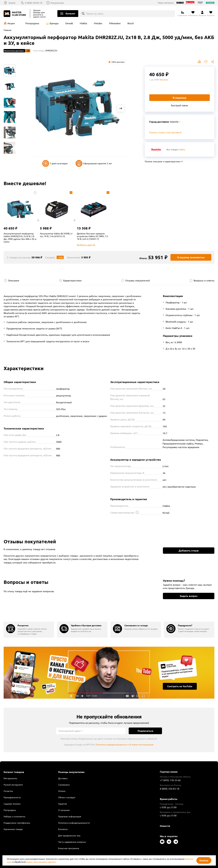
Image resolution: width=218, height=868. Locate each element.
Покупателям (57, 3)
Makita (83, 23)
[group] (29, 630)
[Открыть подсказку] (137, 512)
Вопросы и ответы (204, 280)
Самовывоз (64, 785)
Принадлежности (12, 797)
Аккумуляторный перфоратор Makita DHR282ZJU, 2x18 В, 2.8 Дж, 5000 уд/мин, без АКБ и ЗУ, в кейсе (20, 238)
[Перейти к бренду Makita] (156, 149)
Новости (165, 826)
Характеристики (72, 280)
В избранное (206, 62)
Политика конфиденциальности (111, 744)
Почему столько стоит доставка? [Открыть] (165, 132)
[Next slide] (121, 108)
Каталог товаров (14, 772)
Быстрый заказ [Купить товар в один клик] (180, 105)
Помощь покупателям (71, 772)
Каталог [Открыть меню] (70, 13)
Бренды (54, 23)
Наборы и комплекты (14, 816)
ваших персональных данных (41, 862)
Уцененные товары (13, 829)
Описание (14, 280)
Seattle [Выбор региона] (12, 3)
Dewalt (69, 23)
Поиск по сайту (95, 13)
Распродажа (32, 23)
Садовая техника (12, 804)
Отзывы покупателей (138, 280)
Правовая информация (70, 816)
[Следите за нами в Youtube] (162, 842)
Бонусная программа (69, 848)
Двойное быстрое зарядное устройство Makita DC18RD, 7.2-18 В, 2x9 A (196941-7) (93, 236)
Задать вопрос (189, 596)
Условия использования (141, 744)
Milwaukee (115, 23)
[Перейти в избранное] (193, 14)
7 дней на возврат (55, 163)
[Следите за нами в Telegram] (176, 842)
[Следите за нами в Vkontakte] (169, 842)
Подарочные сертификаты (17, 823)
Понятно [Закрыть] (204, 860)
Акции (11, 23)
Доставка (63, 778)
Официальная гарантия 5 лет (94, 163)
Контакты (63, 829)
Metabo (98, 23)
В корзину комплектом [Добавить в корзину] (191, 257)
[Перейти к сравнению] (183, 14)
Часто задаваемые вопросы (72, 842)
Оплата (62, 791)
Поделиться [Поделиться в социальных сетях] (213, 62)
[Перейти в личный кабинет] (202, 14)
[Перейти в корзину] (211, 14)
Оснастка (8, 791)
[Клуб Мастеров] (15, 14)
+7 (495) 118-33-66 (170, 780)
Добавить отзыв (189, 550)
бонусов (164, 79)
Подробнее (109, 673)
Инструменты (10, 778)
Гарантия (63, 804)
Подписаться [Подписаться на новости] (145, 731)
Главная (7, 30)
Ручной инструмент (13, 785)
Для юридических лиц (69, 835)
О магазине (64, 810)
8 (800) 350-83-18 (34, 3)
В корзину (180, 98)
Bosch (131, 23)
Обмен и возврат (67, 797)
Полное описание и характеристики (163, 161)
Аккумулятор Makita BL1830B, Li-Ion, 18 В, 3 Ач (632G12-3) (56, 235)
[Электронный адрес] (91, 731)
